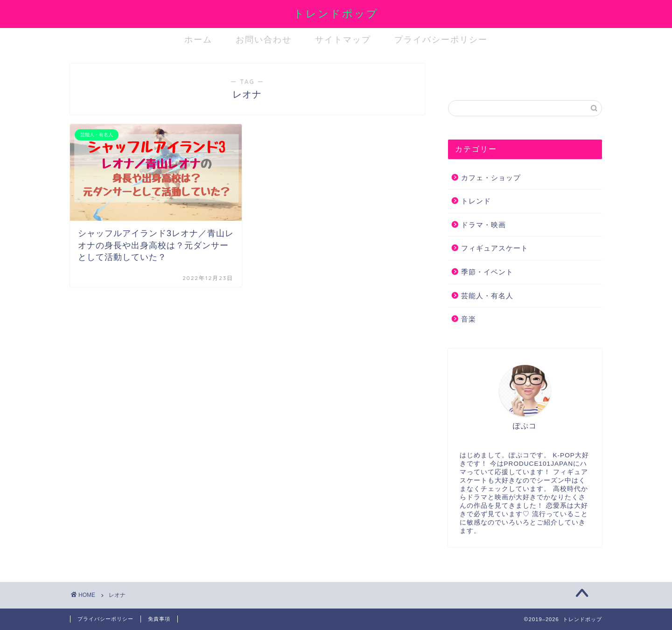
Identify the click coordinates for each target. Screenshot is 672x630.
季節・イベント (487, 272)
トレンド (476, 201)
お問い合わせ (264, 39)
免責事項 (159, 619)
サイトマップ (343, 39)
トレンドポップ (336, 13)
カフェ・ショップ (491, 178)
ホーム (198, 39)
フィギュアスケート (495, 248)
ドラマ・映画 (483, 225)
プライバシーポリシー (441, 39)
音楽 (469, 319)
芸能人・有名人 (487, 296)
